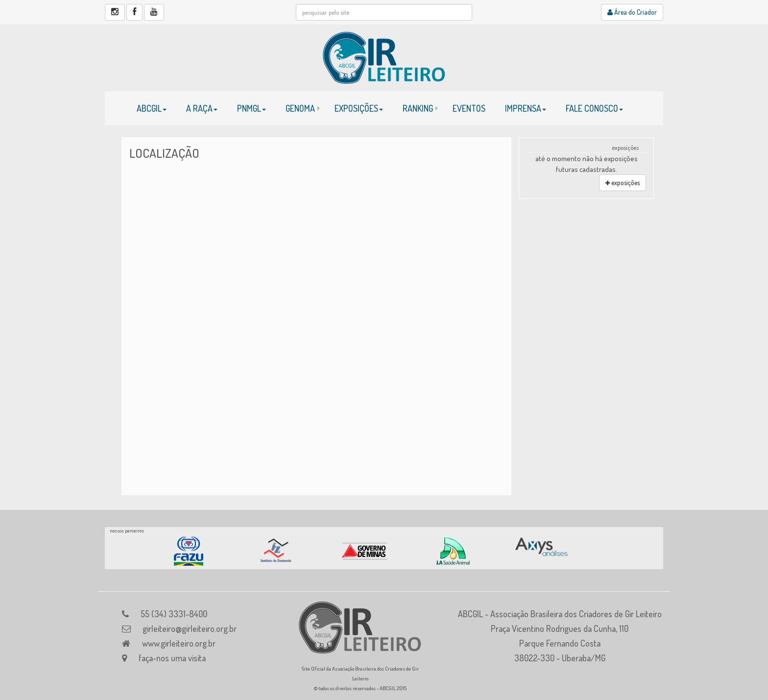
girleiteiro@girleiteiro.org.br (190, 628)
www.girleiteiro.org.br (179, 643)
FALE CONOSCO (594, 108)
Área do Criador (632, 12)
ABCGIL (152, 108)
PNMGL (252, 108)
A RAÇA (202, 108)
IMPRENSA (526, 108)
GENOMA (300, 108)
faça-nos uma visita (172, 658)
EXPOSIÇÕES (359, 108)
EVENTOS (469, 108)
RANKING (418, 108)
